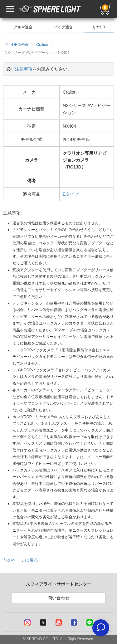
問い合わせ (59, 598)
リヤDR (99, 27)
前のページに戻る (21, 560)
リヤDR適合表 (17, 45)
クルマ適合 (23, 27)
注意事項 (24, 69)
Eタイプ (71, 194)
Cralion (42, 45)
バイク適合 (63, 27)
